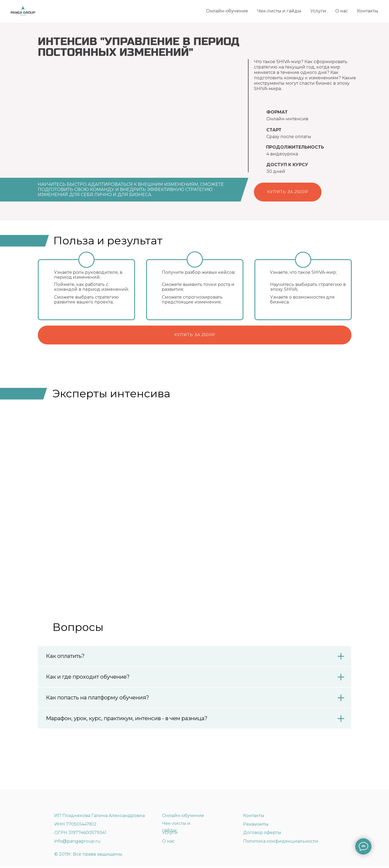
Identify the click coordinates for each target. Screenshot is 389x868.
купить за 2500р (195, 335)
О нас (342, 11)
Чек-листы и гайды (279, 11)
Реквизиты (256, 826)
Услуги (318, 11)
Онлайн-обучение (227, 11)
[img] (76, 802)
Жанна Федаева (173, 520)
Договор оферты (262, 834)
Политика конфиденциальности (281, 843)
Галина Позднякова (69, 520)
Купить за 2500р (288, 192)
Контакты (368, 11)
